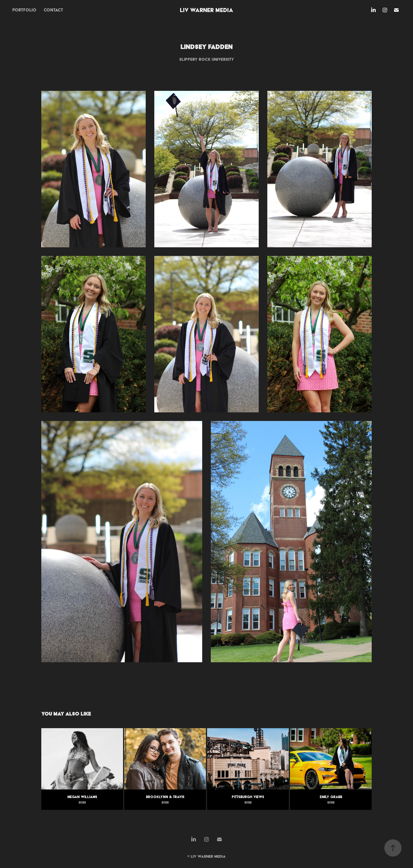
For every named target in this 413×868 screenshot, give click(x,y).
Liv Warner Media (206, 10)
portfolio (24, 10)
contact (53, 10)
